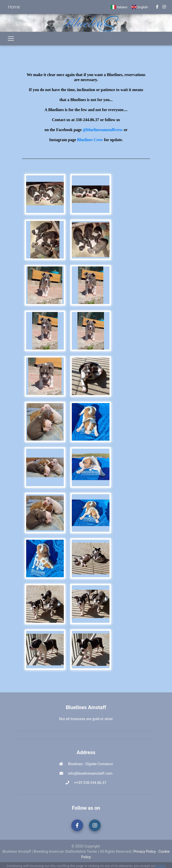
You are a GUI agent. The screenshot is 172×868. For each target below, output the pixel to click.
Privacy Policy (145, 852)
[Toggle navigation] (11, 39)
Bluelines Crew (90, 140)
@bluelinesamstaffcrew (103, 130)
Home (14, 7)
